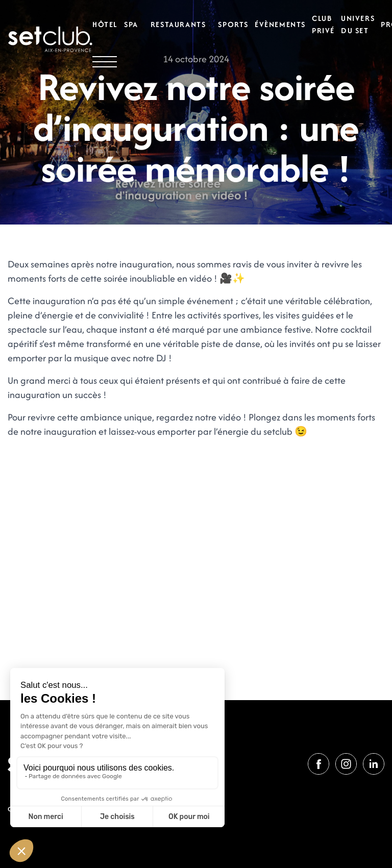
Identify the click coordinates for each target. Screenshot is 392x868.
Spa (131, 24)
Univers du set (358, 24)
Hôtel (105, 24)
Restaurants (178, 24)
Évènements (280, 24)
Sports (233, 24)
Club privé (323, 24)
